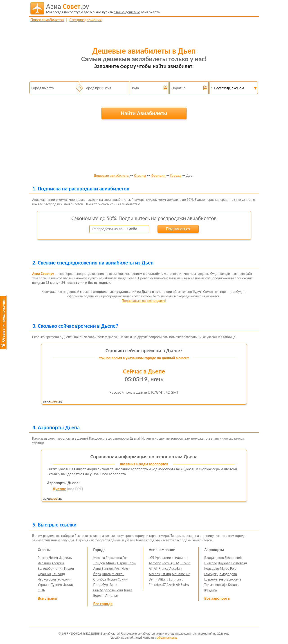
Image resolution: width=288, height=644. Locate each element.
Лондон (99, 563)
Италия (68, 585)
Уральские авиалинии (172, 558)
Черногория (47, 579)
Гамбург (210, 574)
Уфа (224, 585)
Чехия (54, 558)
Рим (117, 568)
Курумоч (211, 590)
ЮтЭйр (166, 574)
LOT (151, 558)
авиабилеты (103, 8)
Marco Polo (228, 568)
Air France (161, 568)
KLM (176, 563)
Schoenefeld (234, 558)
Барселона (114, 558)
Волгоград (239, 563)
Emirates (155, 585)
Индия (69, 568)
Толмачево (213, 585)
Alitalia (163, 579)
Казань (233, 585)
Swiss (185, 585)
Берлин (99, 595)
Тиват (128, 590)
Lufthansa (176, 579)
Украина (44, 585)
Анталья (111, 595)
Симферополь (104, 590)
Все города (103, 604)
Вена (114, 585)
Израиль (65, 558)
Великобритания (51, 568)
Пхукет (112, 579)
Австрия (58, 563)
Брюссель (234, 579)
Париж (122, 563)
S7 (164, 585)
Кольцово (212, 568)
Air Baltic (178, 574)
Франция (158, 176)
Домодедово (227, 574)
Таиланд (58, 574)
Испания (44, 563)
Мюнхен (118, 574)
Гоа (125, 558)
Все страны (47, 598)
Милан (111, 563)
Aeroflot (155, 563)
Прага (106, 574)
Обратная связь (167, 638)
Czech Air (173, 585)
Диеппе (59, 489)
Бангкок (107, 568)
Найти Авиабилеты (144, 113)
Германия (64, 579)
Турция (57, 585)
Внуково (224, 563)
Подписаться (178, 229)
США (41, 590)
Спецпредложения (86, 20)
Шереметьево (215, 579)
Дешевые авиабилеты (111, 176)
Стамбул (100, 579)
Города (176, 176)
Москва (99, 558)
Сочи (119, 590)
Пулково (211, 563)
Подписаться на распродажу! (144, 301)
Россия (43, 558)
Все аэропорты (217, 598)
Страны (140, 176)
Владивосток (214, 558)
